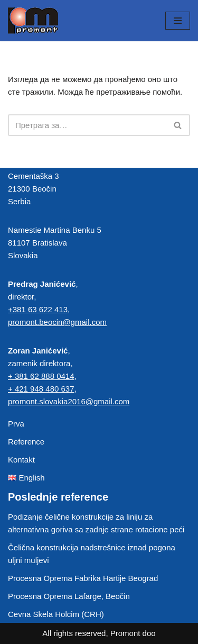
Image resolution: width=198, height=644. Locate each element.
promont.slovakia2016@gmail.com (69, 401)
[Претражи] (87, 125)
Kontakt (21, 460)
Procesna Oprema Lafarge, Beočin (69, 596)
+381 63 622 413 (38, 309)
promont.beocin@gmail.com (57, 322)
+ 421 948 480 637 (41, 389)
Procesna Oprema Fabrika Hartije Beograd (83, 578)
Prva (16, 424)
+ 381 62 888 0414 (41, 376)
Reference (26, 442)
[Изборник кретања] (178, 21)
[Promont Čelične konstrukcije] (33, 21)
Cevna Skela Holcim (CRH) (56, 614)
